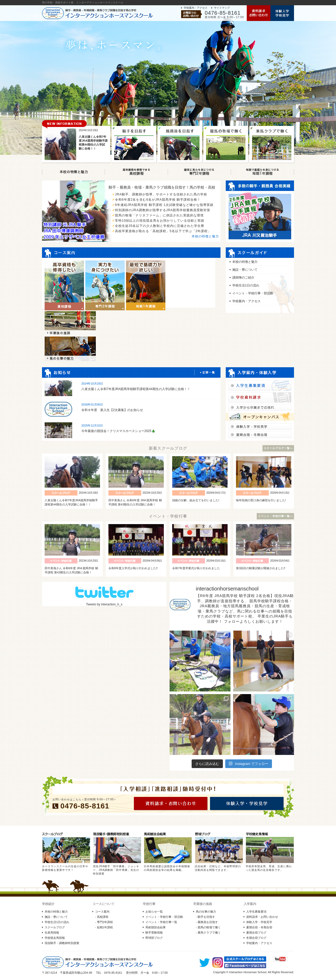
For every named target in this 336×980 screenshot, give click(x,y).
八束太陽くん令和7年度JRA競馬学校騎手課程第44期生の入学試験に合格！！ (136, 389)
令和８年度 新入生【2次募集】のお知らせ (112, 410)
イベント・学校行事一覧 (161, 922)
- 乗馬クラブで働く (208, 933)
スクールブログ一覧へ (278, 448)
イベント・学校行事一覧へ (275, 516)
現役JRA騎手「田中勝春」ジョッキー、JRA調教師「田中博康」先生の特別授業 (116, 870)
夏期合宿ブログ (256, 933)
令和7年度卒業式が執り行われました (196, 568)
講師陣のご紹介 (243, 278)
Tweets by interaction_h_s (104, 604)
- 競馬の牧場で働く (208, 927)
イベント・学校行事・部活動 (253, 293)
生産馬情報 (52, 933)
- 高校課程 (102, 917)
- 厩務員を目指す (207, 922)
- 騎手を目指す (205, 917)
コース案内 (102, 912)
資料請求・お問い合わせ (262, 917)
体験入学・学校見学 (259, 922)
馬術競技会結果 (156, 927)
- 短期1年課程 (104, 927)
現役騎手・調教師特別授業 (62, 943)
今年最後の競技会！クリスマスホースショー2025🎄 (118, 431)
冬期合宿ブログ (256, 938)
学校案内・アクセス (196, 8)
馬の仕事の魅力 (206, 912)
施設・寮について (245, 270)
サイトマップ (222, 8)
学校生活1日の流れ (246, 285)
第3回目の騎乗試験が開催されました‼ (261, 568)
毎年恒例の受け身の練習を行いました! (261, 500)
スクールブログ (55, 927)
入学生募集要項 (256, 912)
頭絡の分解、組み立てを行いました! (196, 500)
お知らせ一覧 (154, 912)
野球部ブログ (154, 938)
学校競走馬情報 (55, 938)
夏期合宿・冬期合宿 (259, 927)
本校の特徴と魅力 (205, 236)
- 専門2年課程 (104, 922)
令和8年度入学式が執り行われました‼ (133, 568)
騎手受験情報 (154, 933)
